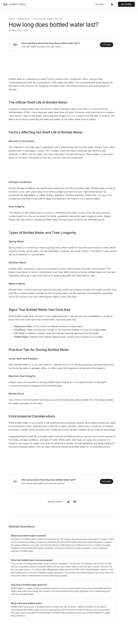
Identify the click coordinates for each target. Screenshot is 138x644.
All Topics (100, 4)
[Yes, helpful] (68, 502)
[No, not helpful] (75, 502)
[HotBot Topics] (14, 4)
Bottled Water (24, 19)
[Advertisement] (63, 64)
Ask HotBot (126, 4)
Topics (12, 19)
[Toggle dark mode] (112, 4)
